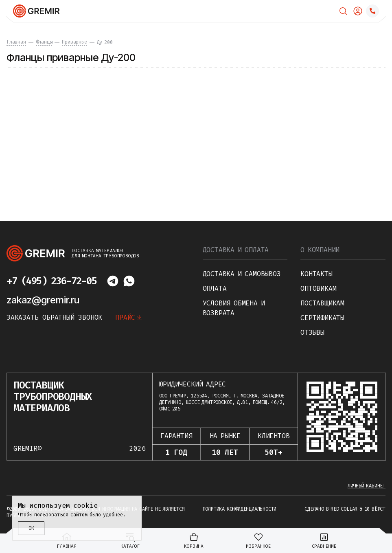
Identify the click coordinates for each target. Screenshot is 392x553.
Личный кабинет (367, 486)
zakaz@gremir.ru (43, 300)
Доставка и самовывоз (242, 274)
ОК (31, 528)
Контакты (316, 274)
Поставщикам (322, 303)
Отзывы (312, 332)
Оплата (215, 289)
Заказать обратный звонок (54, 317)
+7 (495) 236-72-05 (51, 281)
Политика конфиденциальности (240, 509)
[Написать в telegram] (113, 281)
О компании (320, 250)
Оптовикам (318, 289)
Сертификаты (322, 318)
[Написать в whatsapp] (129, 281)
